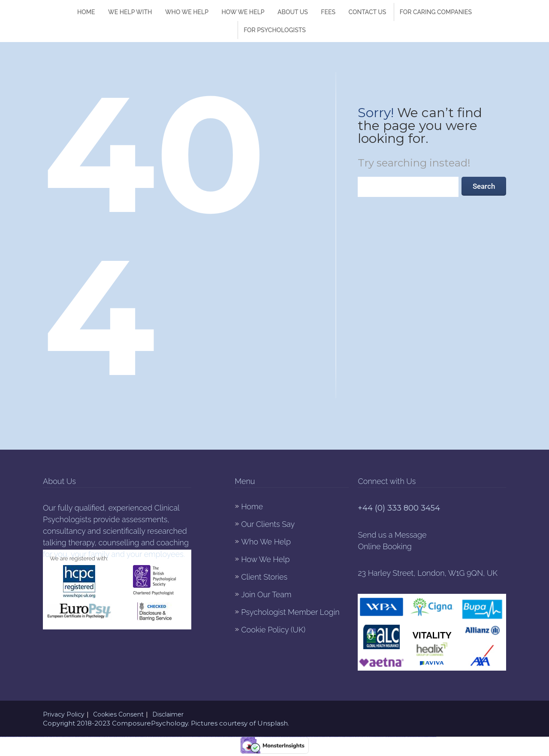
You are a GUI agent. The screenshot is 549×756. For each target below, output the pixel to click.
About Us (293, 12)
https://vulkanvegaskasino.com (426, 737)
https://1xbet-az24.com (281, 737)
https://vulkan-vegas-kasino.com (4, 737)
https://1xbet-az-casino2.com (206, 737)
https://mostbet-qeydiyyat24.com (294, 737)
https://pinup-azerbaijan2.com (336, 737)
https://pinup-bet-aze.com (69, 737)
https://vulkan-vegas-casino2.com (90, 737)
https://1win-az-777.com (383, 737)
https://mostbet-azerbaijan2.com (230, 737)
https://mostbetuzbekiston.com (323, 737)
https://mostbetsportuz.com (350, 737)
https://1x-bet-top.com (148, 737)
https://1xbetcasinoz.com (192, 737)
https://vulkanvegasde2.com (199, 737)
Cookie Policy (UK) (273, 630)
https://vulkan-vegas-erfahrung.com (12, 737)
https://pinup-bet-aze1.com (242, 737)
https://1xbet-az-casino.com (361, 737)
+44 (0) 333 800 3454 (399, 508)
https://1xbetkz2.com (248, 737)
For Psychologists (275, 30)
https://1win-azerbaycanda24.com (76, 737)
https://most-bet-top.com (186, 737)
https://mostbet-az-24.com (212, 737)
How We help (243, 12)
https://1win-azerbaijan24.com (50, 737)
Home (86, 12)
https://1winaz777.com (287, 737)
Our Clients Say (268, 524)
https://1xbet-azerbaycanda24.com (308, 737)
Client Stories (264, 577)
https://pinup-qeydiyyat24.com (174, 737)
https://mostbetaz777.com (405, 737)
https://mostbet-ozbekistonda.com (390, 737)
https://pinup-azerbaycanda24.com (376, 737)
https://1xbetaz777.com (259, 737)
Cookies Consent (118, 714)
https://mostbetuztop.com (254, 737)
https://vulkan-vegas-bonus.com (398, 737)
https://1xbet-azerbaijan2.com (343, 737)
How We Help (265, 559)
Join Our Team (266, 594)
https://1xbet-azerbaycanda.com (20, 737)
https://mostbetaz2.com (57, 737)
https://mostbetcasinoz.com (419, 737)
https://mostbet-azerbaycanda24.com (34, 737)
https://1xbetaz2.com (356, 737)
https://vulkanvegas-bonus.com (142, 737)
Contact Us (367, 12)
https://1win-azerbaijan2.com (63, 737)
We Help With (130, 12)
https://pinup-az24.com (161, 737)
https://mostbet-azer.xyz (83, 737)
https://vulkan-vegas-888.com (154, 737)
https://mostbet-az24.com (300, 737)
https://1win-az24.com (104, 737)
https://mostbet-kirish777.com (124, 737)
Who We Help (187, 12)
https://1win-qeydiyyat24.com (110, 737)
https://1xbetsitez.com (130, 737)
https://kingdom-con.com (26, 737)
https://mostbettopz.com (181, 737)
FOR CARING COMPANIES (436, 12)
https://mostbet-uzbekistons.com (266, 737)
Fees (328, 12)
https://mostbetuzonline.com (433, 737)
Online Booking (385, 546)
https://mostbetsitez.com (218, 737)
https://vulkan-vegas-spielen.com (316, 737)
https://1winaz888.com (330, 737)
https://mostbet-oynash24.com (368, 737)
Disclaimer (168, 714)
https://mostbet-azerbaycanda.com (412, 737)
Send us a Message (392, 535)
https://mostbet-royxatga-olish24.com (274, 737)
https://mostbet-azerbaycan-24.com (43, 737)
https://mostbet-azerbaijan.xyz (98, 737)
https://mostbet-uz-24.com (117, 737)
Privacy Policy (64, 714)
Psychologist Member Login (290, 612)
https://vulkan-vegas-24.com (167, 737)
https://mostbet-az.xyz (224, 737)
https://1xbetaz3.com (237, 737)
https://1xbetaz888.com (136, 737)
